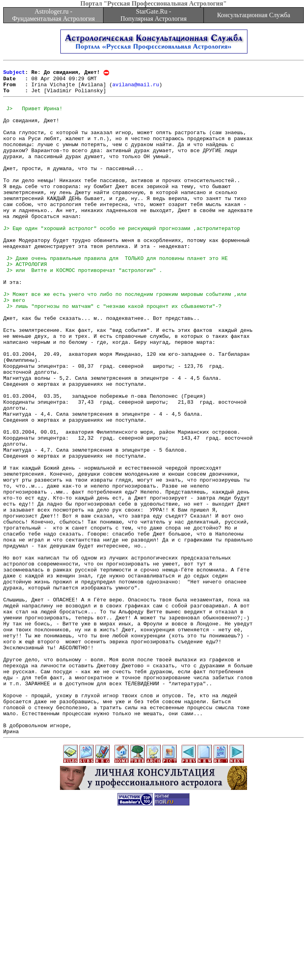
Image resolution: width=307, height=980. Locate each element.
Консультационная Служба (254, 15)
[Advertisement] (153, 962)
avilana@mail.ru (136, 89)
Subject (14, 74)
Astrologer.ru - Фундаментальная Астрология (53, 15)
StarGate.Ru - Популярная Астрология (153, 15)
